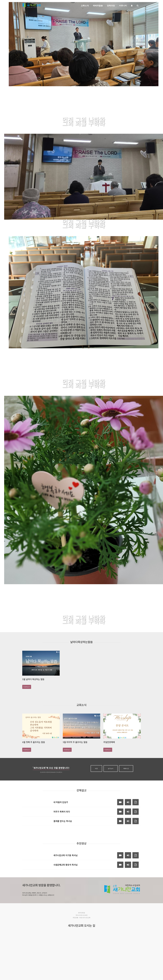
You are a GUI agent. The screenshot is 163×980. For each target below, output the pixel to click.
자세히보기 (114, 131)
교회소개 (85, 5)
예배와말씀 (98, 5)
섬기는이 (111, 768)
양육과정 (111, 5)
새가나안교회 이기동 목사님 (65, 855)
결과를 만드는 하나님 (63, 821)
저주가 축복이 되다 (62, 812)
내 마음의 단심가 (61, 802)
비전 (96, 768)
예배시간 (126, 768)
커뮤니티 (123, 5)
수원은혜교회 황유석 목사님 (65, 865)
